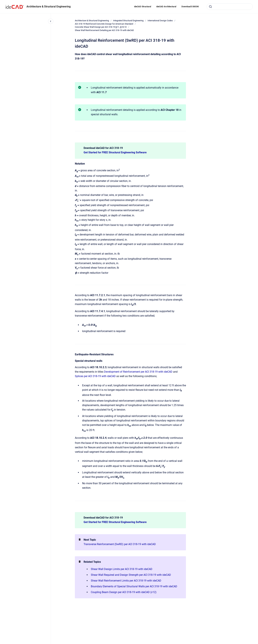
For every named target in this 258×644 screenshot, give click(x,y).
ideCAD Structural (143, 7)
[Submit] (210, 7)
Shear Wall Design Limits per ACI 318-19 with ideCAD (122, 569)
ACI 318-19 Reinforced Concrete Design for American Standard (104, 24)
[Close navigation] (51, 21)
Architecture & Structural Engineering (49, 7)
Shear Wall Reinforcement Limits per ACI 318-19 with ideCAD (126, 581)
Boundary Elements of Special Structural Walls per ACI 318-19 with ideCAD (134, 586)
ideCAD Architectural (166, 7)
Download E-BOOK (190, 7)
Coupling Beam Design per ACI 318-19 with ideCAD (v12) (124, 592)
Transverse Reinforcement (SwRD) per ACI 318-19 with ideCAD (120, 544)
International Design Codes (160, 21)
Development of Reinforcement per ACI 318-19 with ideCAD (138, 372)
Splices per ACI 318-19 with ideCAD (95, 376)
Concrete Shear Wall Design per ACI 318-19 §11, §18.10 (101, 27)
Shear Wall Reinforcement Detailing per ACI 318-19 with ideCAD (104, 30)
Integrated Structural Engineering (128, 21)
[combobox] (230, 7)
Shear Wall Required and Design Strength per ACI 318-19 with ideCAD (131, 575)
